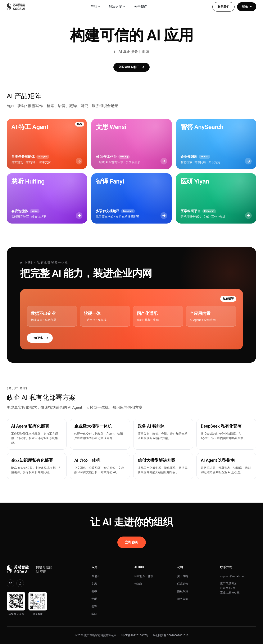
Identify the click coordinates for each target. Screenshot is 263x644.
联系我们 (223, 7)
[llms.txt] (20, 583)
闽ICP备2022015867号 (135, 635)
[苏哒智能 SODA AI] (16, 7)
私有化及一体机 (144, 576)
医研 (94, 614)
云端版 (138, 584)
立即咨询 (132, 542)
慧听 (94, 599)
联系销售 (183, 584)
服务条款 (183, 599)
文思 (94, 584)
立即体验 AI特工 (131, 67)
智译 (94, 606)
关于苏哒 (183, 576)
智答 (94, 591)
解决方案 (117, 7)
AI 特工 (96, 576)
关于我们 (141, 7)
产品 (95, 7)
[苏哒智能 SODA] (18, 570)
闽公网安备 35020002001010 (171, 635)
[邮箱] (10, 583)
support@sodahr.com (233, 576)
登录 (247, 6)
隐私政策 (183, 591)
